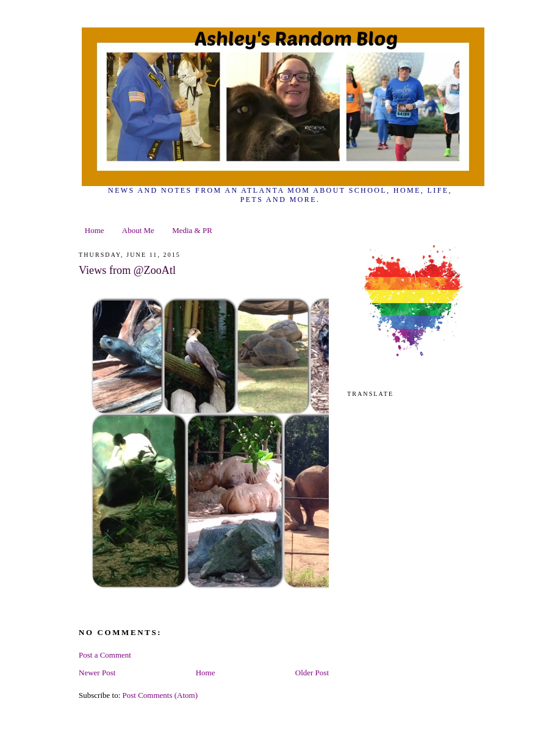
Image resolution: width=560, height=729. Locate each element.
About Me (138, 230)
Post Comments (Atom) (160, 695)
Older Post (312, 673)
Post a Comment (105, 655)
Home (95, 230)
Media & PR (192, 230)
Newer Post (97, 673)
